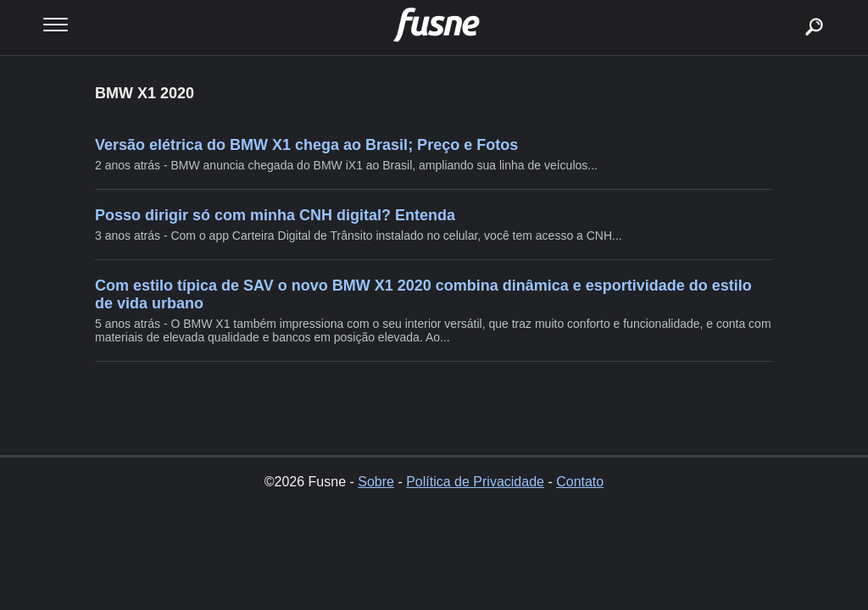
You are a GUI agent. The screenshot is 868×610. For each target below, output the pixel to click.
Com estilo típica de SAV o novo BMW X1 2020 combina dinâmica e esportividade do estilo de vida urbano (423, 294)
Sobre (376, 482)
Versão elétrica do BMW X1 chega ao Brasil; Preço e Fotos (306, 145)
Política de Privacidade (475, 482)
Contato (580, 482)
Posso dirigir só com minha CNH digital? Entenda (275, 215)
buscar (788, 6)
